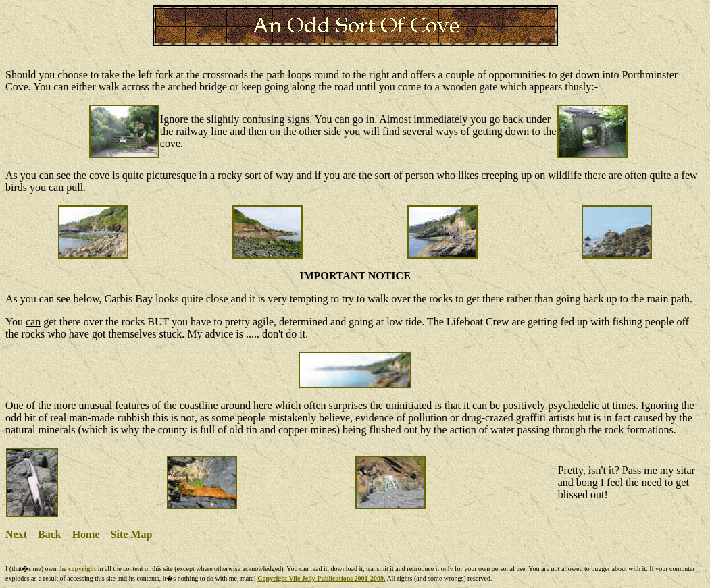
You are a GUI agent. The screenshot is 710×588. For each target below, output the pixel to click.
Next (16, 534)
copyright (82, 569)
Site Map (132, 534)
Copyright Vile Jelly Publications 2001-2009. (321, 578)
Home (86, 534)
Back (50, 534)
